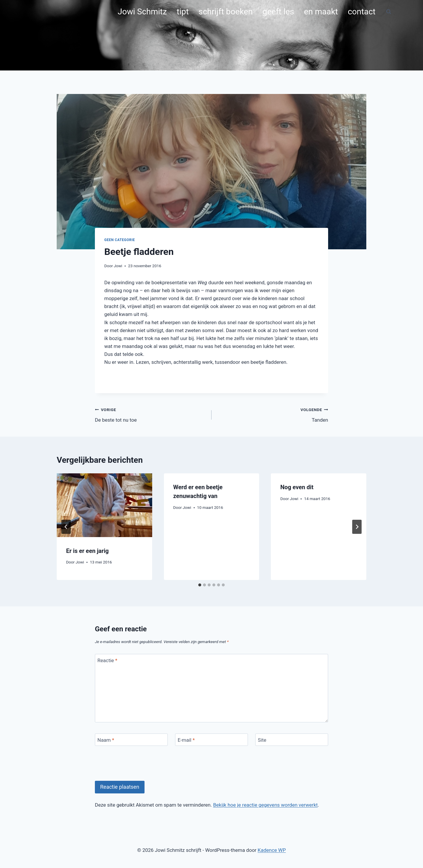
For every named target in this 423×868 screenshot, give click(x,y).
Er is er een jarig (87, 551)
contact (362, 12)
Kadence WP (272, 850)
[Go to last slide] (66, 527)
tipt (183, 12)
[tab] (200, 585)
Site (262, 740)
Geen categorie (120, 240)
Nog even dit (297, 487)
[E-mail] (211, 740)
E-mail (186, 740)
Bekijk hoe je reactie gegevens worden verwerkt (265, 805)
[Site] (292, 740)
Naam (106, 740)
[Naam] (131, 740)
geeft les (278, 12)
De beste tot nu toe (151, 414)
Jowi (118, 266)
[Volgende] (357, 527)
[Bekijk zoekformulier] (389, 12)
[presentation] (104, 505)
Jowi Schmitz (142, 12)
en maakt (321, 12)
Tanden (272, 414)
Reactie (108, 660)
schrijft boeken (226, 12)
